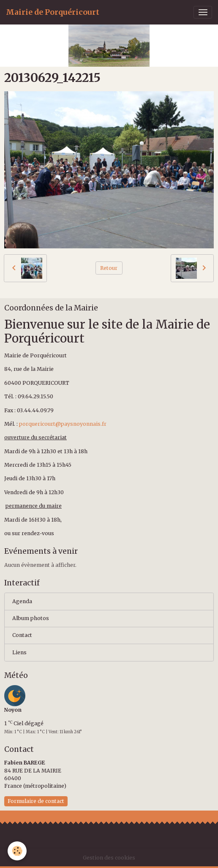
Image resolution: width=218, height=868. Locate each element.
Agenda (22, 601)
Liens (19, 652)
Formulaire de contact (36, 801)
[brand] (53, 12)
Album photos (31, 618)
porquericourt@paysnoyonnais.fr (63, 424)
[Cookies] (17, 851)
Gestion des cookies (109, 858)
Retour (109, 268)
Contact (22, 635)
